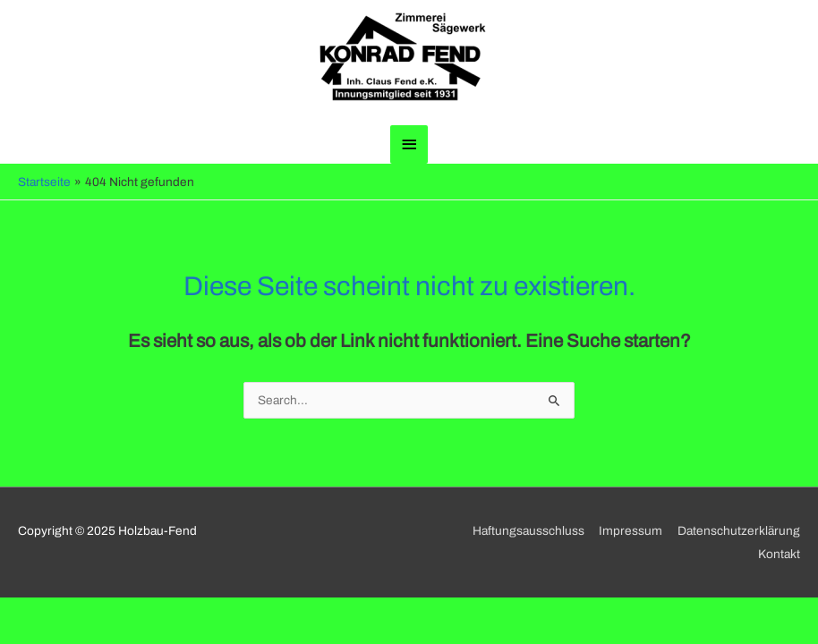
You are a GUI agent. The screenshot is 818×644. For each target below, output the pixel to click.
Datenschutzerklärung (739, 531)
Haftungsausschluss (528, 531)
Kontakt (779, 554)
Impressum (631, 531)
